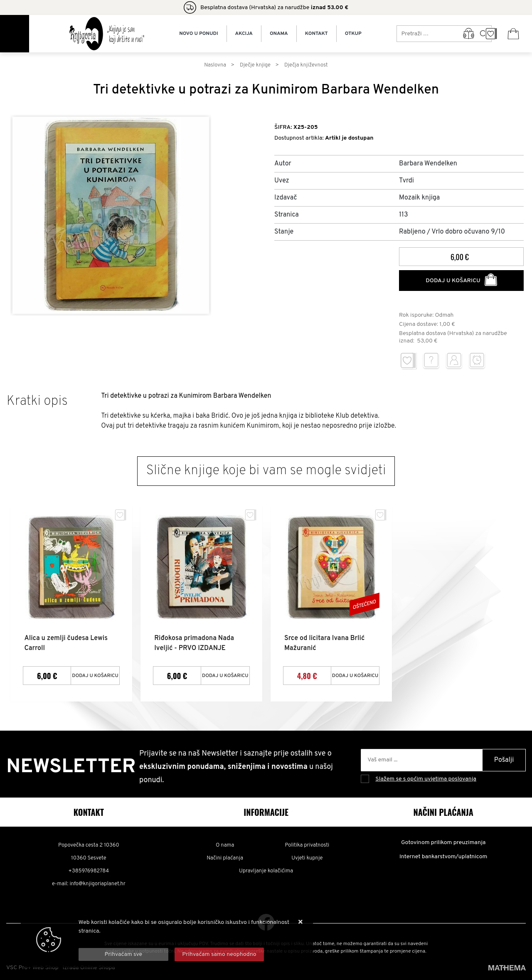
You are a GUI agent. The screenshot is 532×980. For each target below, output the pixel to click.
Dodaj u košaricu (461, 280)
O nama (225, 845)
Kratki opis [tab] (37, 401)
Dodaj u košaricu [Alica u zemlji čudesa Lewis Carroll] (95, 675)
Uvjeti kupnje (307, 858)
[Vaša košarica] (513, 34)
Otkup (353, 34)
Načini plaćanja (225, 858)
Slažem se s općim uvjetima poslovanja (426, 778)
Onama (279, 34)
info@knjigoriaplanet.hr (97, 884)
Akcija (244, 34)
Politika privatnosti (307, 845)
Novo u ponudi (198, 34)
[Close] (123, 954)
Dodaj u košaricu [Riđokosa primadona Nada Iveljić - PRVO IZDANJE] (225, 675)
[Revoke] (219, 954)
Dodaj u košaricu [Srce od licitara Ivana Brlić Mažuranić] (355, 675)
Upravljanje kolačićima (266, 871)
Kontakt (316, 34)
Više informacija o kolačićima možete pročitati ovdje (146, 940)
